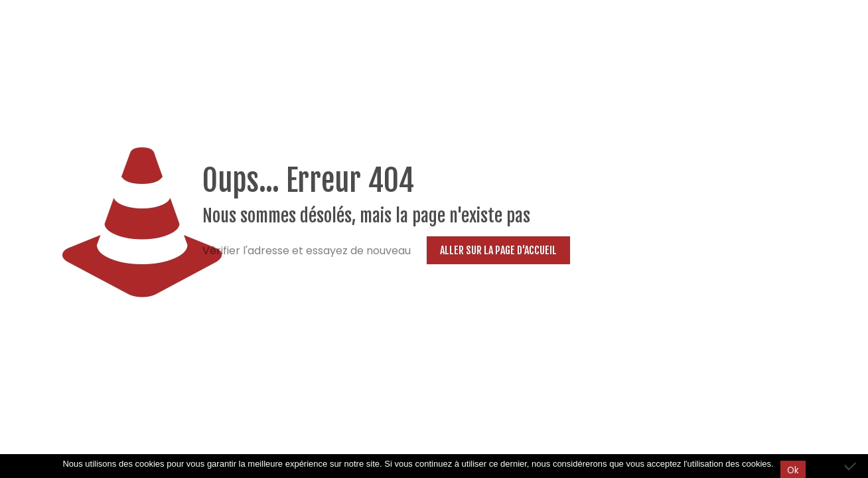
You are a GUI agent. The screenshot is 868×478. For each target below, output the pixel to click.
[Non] (851, 466)
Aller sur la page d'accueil (498, 250)
